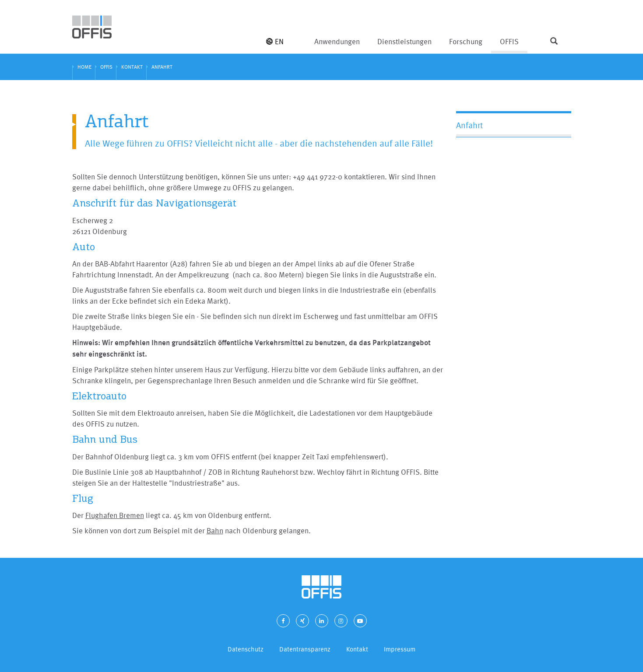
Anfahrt (469, 125)
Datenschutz (246, 649)
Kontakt (357, 649)
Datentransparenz (305, 649)
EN (275, 41)
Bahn (215, 530)
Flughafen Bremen (115, 515)
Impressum (400, 649)
